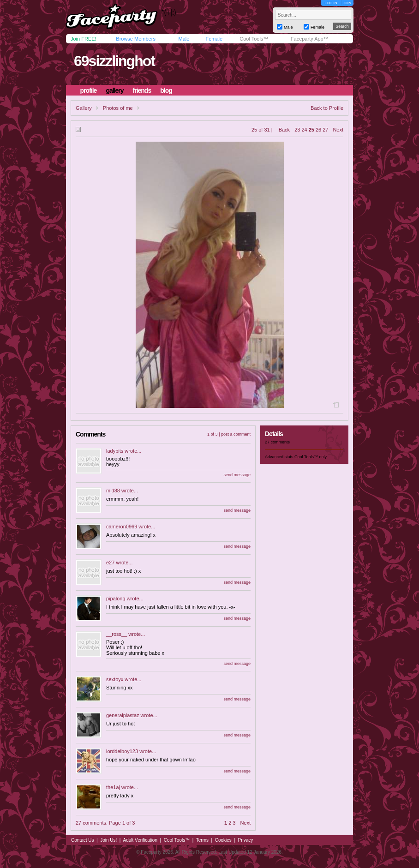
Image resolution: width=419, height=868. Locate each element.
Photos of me (118, 108)
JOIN (347, 3)
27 (325, 130)
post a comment (236, 434)
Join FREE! (84, 39)
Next (338, 130)
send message (237, 475)
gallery (114, 90)
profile (89, 90)
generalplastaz (123, 715)
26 (318, 130)
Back (284, 130)
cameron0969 (122, 527)
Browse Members (136, 39)
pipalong (116, 599)
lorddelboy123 (122, 751)
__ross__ (117, 634)
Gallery (84, 108)
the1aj (113, 787)
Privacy (246, 840)
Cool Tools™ (254, 39)
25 (311, 130)
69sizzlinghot (114, 61)
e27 (110, 563)
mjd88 (113, 491)
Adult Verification (140, 840)
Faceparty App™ (310, 39)
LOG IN (331, 3)
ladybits (115, 451)
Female (214, 39)
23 (297, 130)
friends (142, 90)
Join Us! (108, 840)
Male (184, 39)
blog (166, 90)
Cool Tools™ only (311, 457)
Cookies (223, 840)
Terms (202, 840)
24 (304, 130)
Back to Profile (327, 108)
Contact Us (82, 840)
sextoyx (115, 679)
